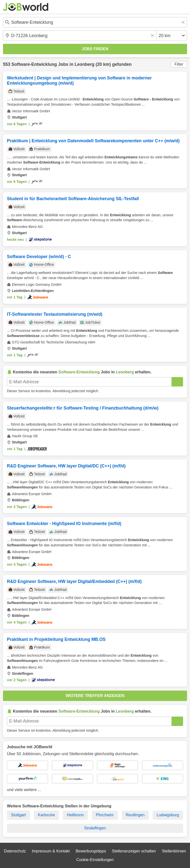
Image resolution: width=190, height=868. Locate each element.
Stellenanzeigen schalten (134, 851)
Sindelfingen (95, 828)
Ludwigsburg (168, 815)
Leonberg (84, 64)
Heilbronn (75, 815)
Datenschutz (15, 851)
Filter (179, 64)
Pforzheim (105, 815)
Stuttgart (18, 815)
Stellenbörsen (174, 851)
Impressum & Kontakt (51, 851)
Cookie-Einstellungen (95, 860)
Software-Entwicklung (34, 64)
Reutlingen (135, 815)
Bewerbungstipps (91, 851)
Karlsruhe (46, 815)
